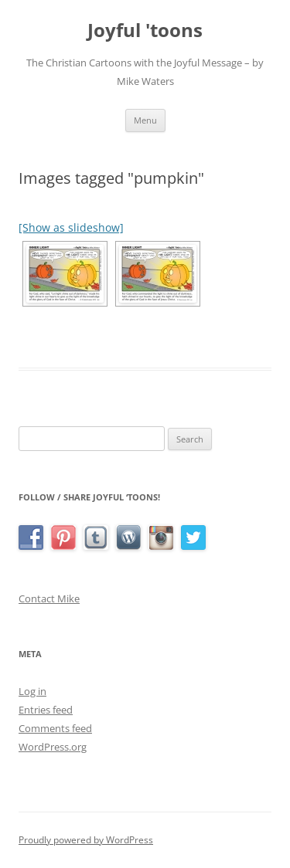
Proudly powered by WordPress (86, 840)
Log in (32, 691)
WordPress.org (53, 747)
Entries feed (46, 710)
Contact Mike (49, 598)
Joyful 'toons (145, 31)
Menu (145, 120)
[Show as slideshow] (71, 227)
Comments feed (55, 728)
